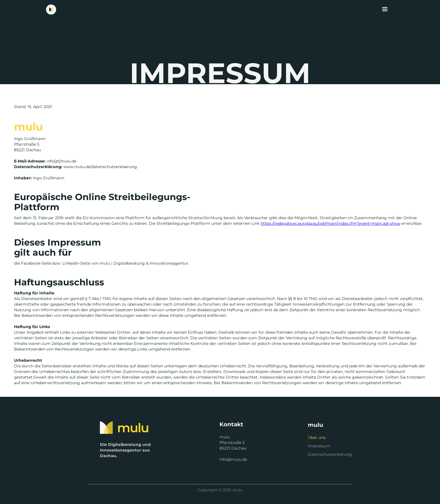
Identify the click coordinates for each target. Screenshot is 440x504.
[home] (51, 10)
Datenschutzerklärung (330, 454)
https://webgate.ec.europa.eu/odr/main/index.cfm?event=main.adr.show (331, 223)
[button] (385, 9)
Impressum (319, 446)
